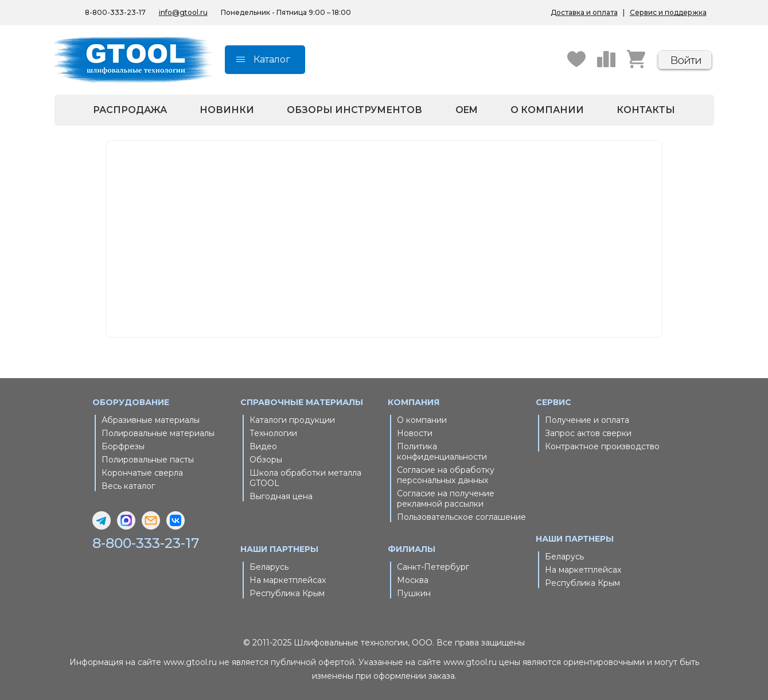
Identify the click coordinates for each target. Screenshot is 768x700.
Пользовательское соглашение (461, 517)
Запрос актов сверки (588, 433)
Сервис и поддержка (668, 12)
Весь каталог (128, 486)
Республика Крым (287, 593)
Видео (263, 446)
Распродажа (130, 110)
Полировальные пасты (148, 460)
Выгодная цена (281, 496)
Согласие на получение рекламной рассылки (446, 499)
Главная (342, 236)
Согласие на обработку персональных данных (446, 475)
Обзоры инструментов (354, 110)
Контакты (646, 110)
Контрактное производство (602, 446)
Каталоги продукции (292, 420)
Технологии (273, 433)
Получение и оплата (587, 420)
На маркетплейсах (288, 580)
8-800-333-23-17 (146, 543)
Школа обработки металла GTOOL (305, 478)
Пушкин (414, 593)
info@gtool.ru (183, 12)
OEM (467, 110)
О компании (547, 110)
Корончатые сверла (142, 473)
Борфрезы (123, 446)
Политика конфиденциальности (442, 452)
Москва (413, 580)
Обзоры (266, 460)
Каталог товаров (357, 250)
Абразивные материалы (151, 420)
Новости (415, 433)
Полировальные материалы (158, 433)
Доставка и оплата (584, 12)
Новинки (227, 110)
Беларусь (269, 567)
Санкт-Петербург (433, 567)
